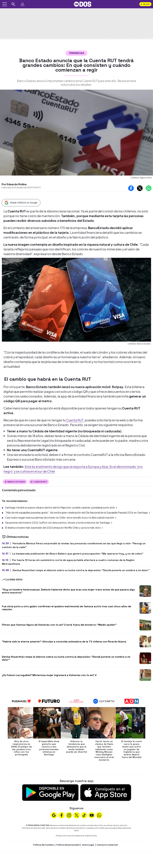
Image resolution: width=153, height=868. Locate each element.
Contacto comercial (107, 845)
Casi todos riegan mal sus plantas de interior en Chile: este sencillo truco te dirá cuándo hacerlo (61, 518)
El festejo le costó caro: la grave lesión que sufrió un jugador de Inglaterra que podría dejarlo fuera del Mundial (132, 749)
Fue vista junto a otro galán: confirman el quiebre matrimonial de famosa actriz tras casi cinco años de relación (67, 608)
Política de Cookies (43, 845)
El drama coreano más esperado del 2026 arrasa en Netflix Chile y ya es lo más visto (54, 528)
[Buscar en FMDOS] (13, 4)
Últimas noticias (15, 537)
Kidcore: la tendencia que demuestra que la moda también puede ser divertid (76, 747)
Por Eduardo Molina (14, 184)
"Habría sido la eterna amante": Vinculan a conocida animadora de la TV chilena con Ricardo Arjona (64, 642)
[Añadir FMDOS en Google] (21, 203)
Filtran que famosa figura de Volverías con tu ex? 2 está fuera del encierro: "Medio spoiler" (59, 625)
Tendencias (76, 53)
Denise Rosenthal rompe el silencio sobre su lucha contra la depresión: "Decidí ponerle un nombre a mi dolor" (66, 658)
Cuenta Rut (39, 482)
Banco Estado (15, 482)
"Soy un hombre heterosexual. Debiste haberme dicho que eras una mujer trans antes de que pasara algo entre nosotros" (68, 591)
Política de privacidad (68, 845)
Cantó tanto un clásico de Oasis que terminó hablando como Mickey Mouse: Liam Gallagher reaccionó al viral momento (104, 751)
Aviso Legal (88, 845)
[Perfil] (22, 4)
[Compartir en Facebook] (131, 188)
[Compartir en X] (140, 188)
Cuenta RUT (75, 420)
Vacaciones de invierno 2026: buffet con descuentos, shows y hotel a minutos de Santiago (59, 523)
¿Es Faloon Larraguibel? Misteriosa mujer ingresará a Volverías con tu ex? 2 (49, 675)
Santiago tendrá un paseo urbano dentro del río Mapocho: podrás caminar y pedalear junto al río (62, 507)
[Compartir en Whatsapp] (149, 188)
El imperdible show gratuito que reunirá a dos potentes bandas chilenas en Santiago (49, 748)
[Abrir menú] (5, 4)
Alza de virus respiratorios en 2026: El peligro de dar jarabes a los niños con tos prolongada (21, 748)
